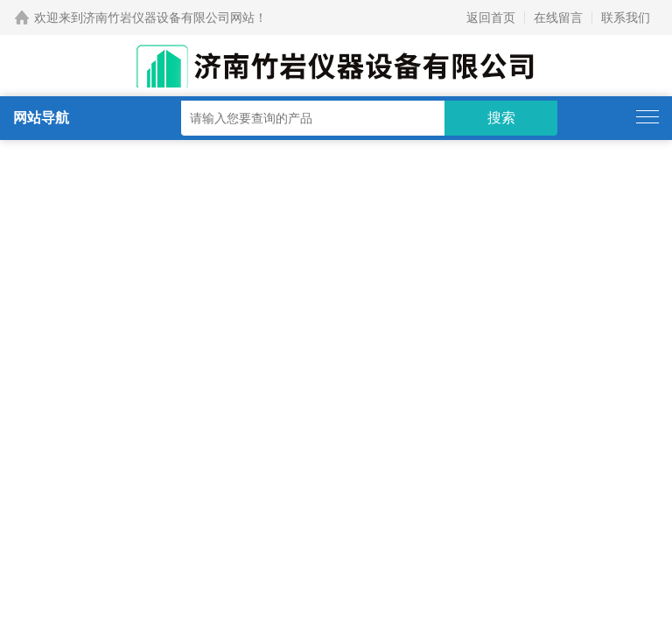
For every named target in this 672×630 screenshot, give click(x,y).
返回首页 (491, 17)
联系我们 (626, 17)
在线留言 (558, 17)
